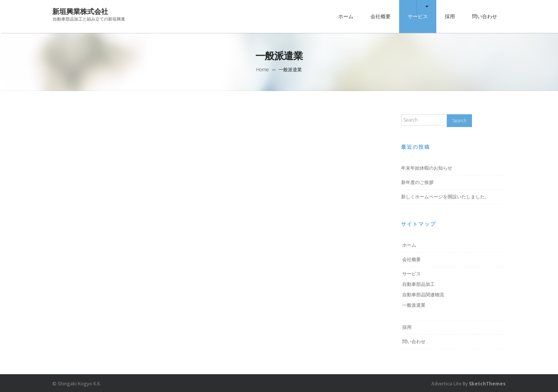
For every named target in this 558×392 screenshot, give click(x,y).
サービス (418, 16)
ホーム (346, 16)
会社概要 (381, 16)
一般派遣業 (414, 305)
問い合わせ (485, 16)
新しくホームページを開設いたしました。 (445, 197)
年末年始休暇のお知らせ (427, 168)
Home (263, 70)
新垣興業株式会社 (80, 11)
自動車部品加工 (418, 284)
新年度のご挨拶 (417, 182)
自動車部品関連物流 (423, 295)
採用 (450, 16)
